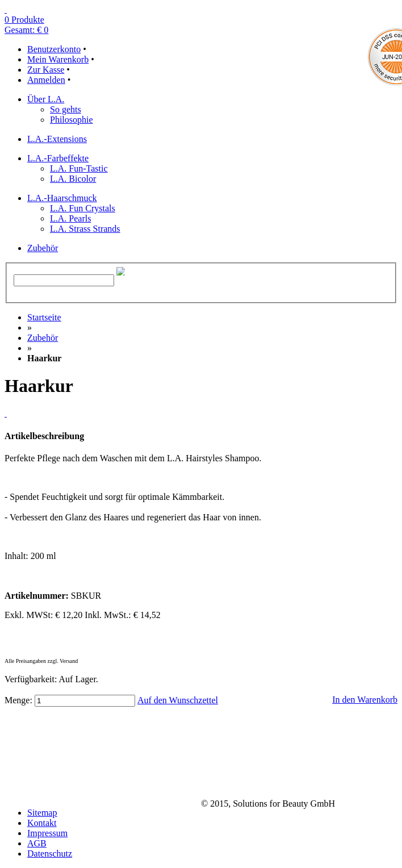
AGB (37, 843)
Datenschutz (50, 854)
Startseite (44, 317)
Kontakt (42, 823)
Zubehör (43, 338)
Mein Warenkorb (58, 59)
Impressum (47, 833)
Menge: (18, 700)
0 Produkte (24, 20)
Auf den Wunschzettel (178, 700)
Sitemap (42, 813)
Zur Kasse (46, 70)
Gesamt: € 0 (26, 30)
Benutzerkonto (54, 49)
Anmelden (46, 80)
